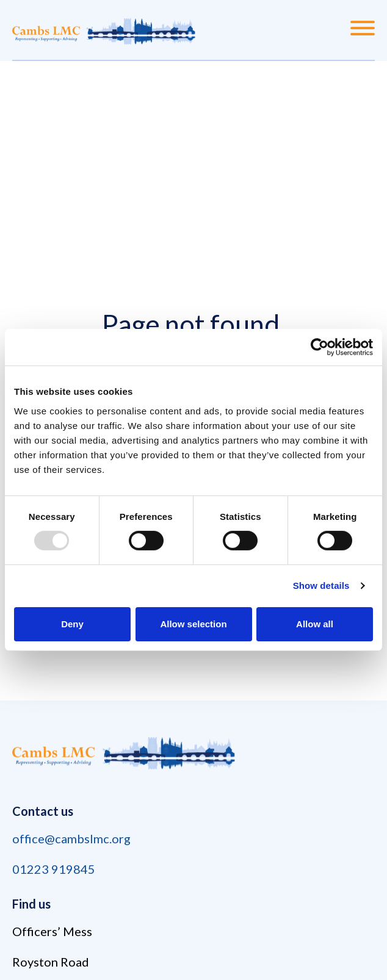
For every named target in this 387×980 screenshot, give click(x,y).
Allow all (315, 624)
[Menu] (363, 30)
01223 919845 (54, 869)
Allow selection (193, 624)
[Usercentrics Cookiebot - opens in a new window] (320, 347)
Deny (72, 624)
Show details (321, 585)
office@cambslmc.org (71, 838)
